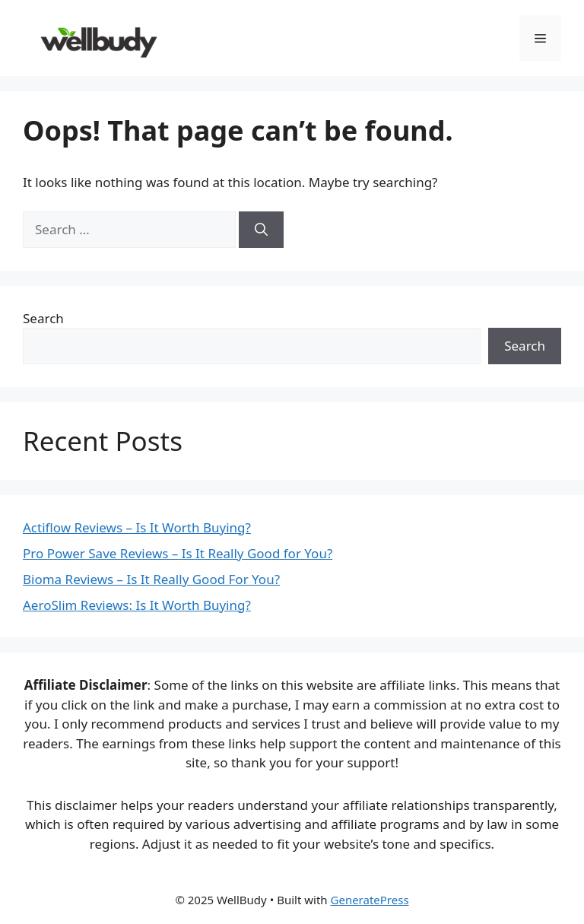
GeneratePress (370, 900)
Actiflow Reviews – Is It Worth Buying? (137, 527)
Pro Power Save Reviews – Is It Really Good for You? (178, 553)
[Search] (261, 230)
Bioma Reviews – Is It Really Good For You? (151, 579)
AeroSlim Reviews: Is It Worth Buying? (137, 605)
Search (43, 318)
